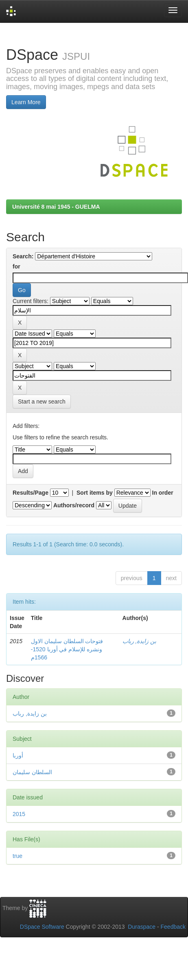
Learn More (26, 102)
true (17, 856)
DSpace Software (42, 927)
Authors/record (74, 505)
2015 (19, 814)
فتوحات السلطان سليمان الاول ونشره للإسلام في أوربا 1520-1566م (67, 649)
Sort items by (95, 493)
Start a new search (42, 402)
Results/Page (31, 493)
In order (163, 493)
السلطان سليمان (32, 772)
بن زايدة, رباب (140, 641)
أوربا (18, 755)
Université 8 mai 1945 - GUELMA (56, 207)
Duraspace (142, 927)
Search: (23, 256)
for (16, 266)
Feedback (173, 927)
